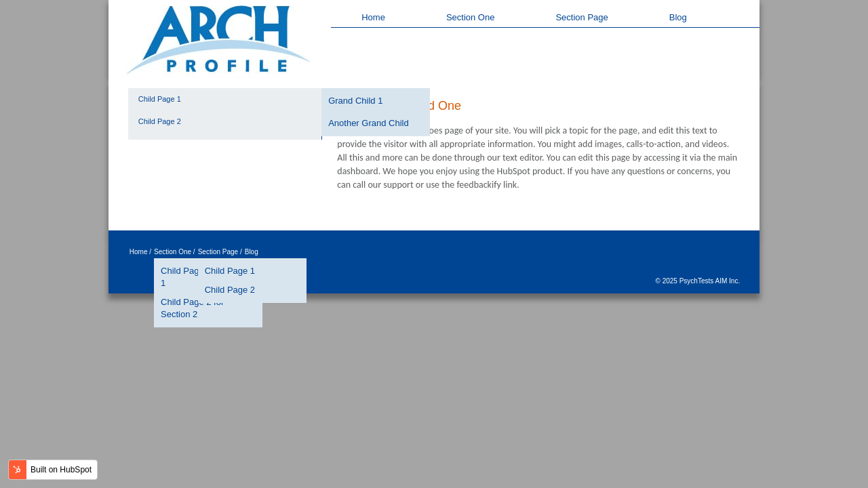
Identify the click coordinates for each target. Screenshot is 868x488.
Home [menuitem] (373, 17)
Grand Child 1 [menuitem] (355, 101)
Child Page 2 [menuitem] (160, 121)
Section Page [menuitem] (581, 17)
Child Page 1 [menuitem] (160, 99)
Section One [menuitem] (471, 17)
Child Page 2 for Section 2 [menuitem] (192, 308)
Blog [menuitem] (678, 17)
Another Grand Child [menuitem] (369, 123)
